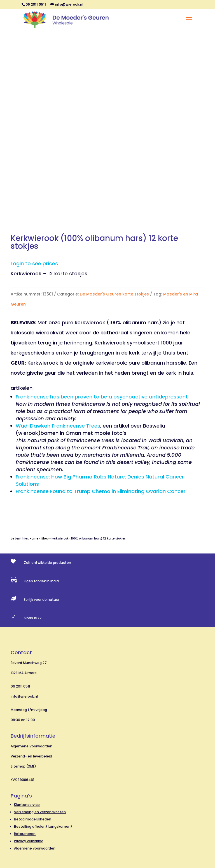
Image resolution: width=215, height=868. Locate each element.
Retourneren (25, 834)
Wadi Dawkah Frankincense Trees (58, 426)
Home (34, 539)
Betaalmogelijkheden (33, 819)
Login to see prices (34, 263)
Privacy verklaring (29, 841)
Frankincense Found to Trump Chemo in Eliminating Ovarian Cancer (101, 491)
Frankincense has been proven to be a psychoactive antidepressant (102, 397)
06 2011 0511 (20, 686)
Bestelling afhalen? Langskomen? (43, 826)
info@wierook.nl (24, 696)
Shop (45, 539)
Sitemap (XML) (23, 766)
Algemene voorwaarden (35, 848)
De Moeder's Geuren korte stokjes (114, 294)
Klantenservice (27, 805)
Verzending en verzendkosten (40, 812)
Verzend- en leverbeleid (31, 756)
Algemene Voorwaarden (31, 746)
